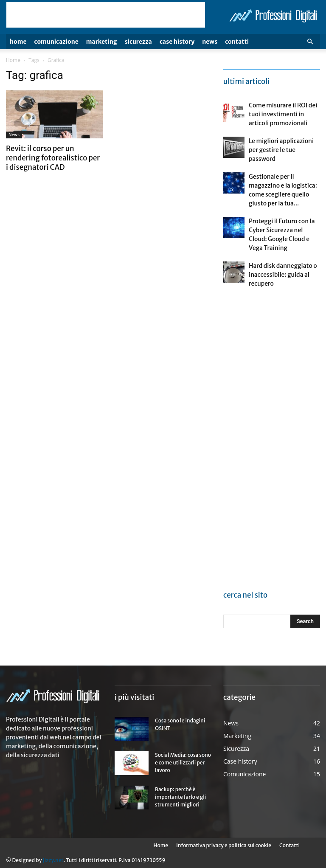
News (210, 42)
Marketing (102, 42)
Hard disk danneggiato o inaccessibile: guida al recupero (283, 275)
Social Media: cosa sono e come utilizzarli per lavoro (183, 763)
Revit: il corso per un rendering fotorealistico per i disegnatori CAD (53, 158)
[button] (310, 42)
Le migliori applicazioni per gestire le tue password (281, 150)
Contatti (237, 42)
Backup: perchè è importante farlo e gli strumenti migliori (180, 797)
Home (18, 42)
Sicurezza (138, 42)
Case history (177, 42)
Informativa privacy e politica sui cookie (224, 845)
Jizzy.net (53, 860)
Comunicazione (56, 42)
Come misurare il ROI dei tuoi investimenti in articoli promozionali (283, 114)
